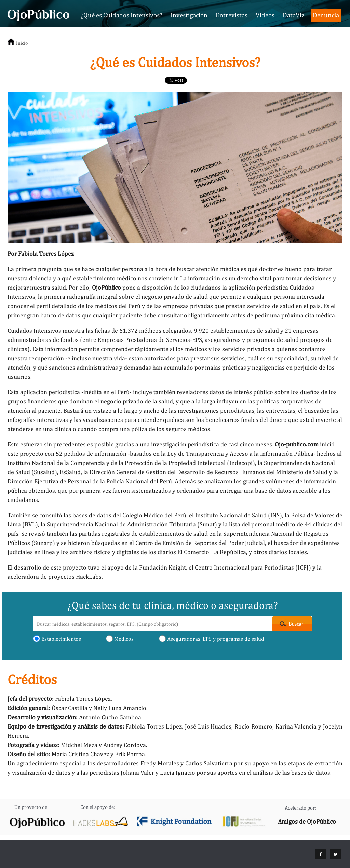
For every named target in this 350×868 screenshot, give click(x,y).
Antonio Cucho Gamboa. (111, 717)
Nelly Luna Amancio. (120, 708)
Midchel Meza (79, 745)
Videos (265, 15)
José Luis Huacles (208, 726)
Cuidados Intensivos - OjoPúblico (38, 14)
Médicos (120, 639)
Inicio (22, 43)
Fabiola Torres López (154, 726)
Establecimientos (57, 639)
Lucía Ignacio (178, 772)
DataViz (294, 15)
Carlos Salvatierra (209, 763)
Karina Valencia (296, 726)
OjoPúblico (106, 287)
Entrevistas (232, 15)
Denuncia (326, 15)
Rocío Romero (253, 726)
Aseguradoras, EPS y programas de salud (212, 639)
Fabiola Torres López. (84, 699)
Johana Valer (137, 772)
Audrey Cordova (125, 745)
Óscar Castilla (70, 708)
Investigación (189, 15)
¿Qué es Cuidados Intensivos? (122, 15)
